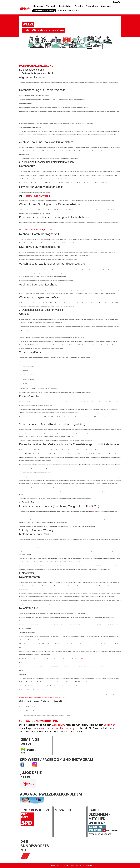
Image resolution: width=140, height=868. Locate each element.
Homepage (38, 6)
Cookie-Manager (54, 865)
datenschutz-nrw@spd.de (38, 196)
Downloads (106, 6)
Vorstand (51, 6)
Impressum (88, 865)
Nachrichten (92, 6)
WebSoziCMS (59, 725)
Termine (79, 6)
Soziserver (109, 725)
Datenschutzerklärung (44, 11)
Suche (116, 2)
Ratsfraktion (66, 6)
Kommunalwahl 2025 (68, 10)
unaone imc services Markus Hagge (57, 728)
